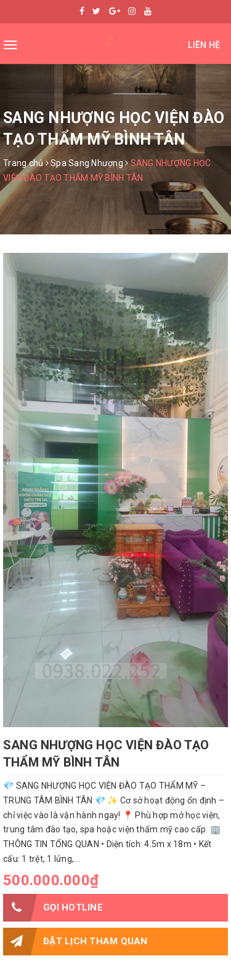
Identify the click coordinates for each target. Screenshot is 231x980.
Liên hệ (204, 45)
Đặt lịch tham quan (75, 942)
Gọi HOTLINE (53, 908)
